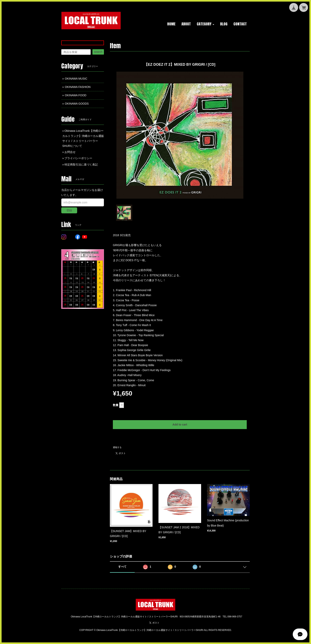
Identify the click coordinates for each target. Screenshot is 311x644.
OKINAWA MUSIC (76, 79)
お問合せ (70, 152)
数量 (116, 405)
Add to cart (180, 425)
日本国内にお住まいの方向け (180, 438)
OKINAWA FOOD (76, 95)
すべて (122, 567)
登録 (69, 210)
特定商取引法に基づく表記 (81, 165)
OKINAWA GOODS (77, 104)
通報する (117, 447)
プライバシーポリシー (78, 158)
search (98, 52)
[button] (205, 24)
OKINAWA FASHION (78, 87)
